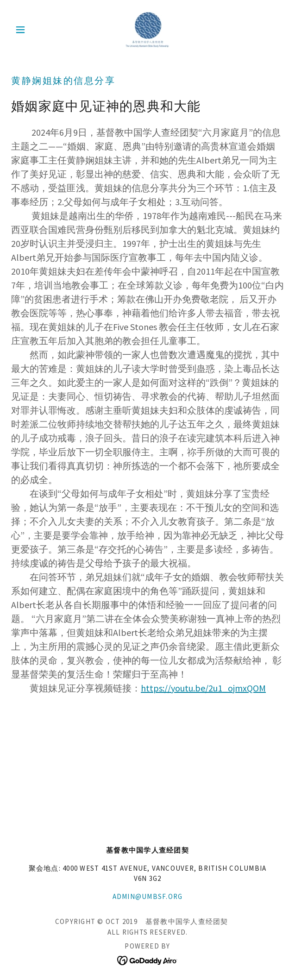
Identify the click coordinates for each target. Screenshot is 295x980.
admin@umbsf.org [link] (148, 896)
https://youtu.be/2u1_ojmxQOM (203, 688)
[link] (148, 30)
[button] (31, 30)
